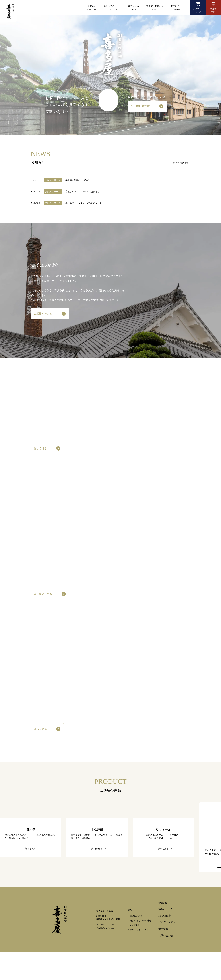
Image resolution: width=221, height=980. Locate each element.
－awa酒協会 (133, 952)
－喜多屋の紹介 (135, 942)
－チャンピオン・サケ (138, 956)
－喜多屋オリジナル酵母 (139, 947)
